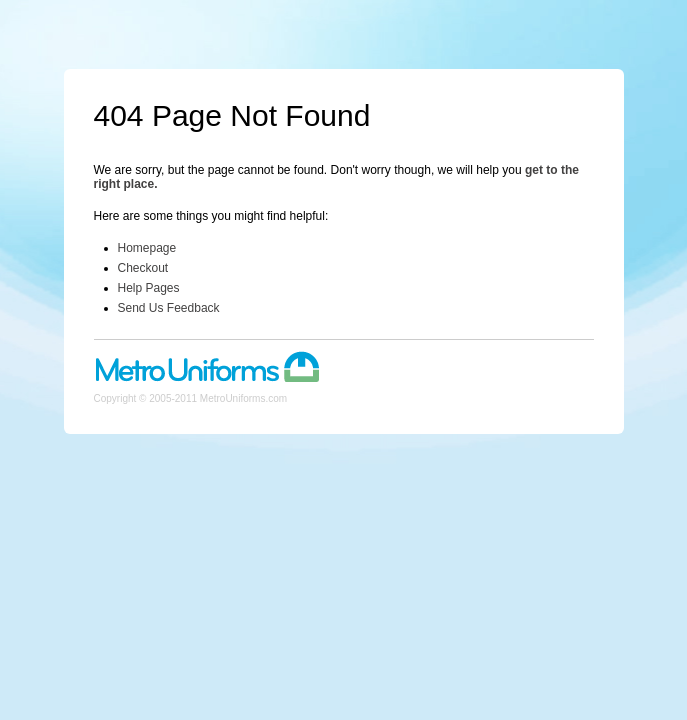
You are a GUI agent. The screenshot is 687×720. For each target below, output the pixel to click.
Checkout (143, 268)
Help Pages (149, 288)
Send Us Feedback (169, 308)
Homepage (147, 248)
